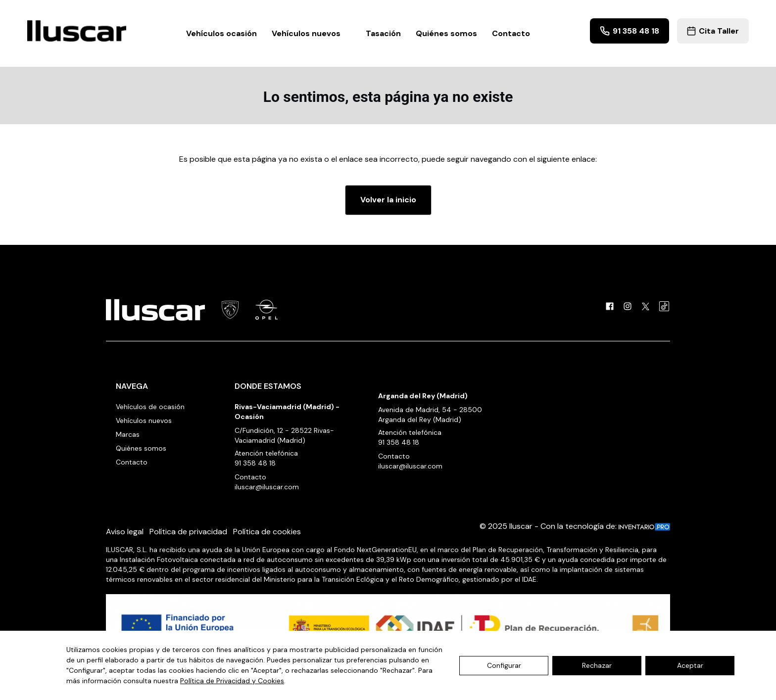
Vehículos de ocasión (150, 407)
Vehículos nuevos (311, 33)
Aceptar (690, 665)
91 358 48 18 (630, 31)
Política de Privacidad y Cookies (232, 681)
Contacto (511, 33)
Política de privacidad (188, 532)
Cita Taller (713, 31)
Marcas (128, 434)
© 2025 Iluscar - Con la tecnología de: (575, 526)
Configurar (504, 665)
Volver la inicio (388, 200)
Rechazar (597, 665)
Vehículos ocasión (221, 33)
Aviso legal (125, 532)
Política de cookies (267, 532)
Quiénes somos (446, 33)
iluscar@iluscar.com (267, 487)
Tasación (383, 33)
